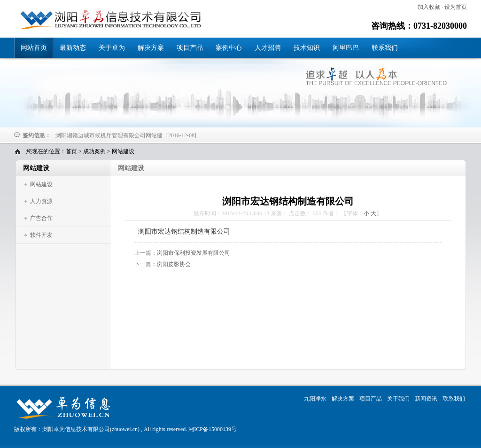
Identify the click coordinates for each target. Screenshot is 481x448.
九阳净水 (315, 399)
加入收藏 (429, 7)
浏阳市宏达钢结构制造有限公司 (108, 19)
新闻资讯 (426, 399)
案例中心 (229, 48)
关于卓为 (112, 48)
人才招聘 (268, 48)
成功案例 (94, 151)
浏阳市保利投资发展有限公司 (194, 253)
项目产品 (190, 48)
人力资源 (41, 201)
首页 (71, 151)
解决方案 (151, 48)
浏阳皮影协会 (174, 264)
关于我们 (398, 399)
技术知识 (307, 48)
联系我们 (385, 48)
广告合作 (41, 218)
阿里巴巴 (346, 48)
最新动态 (73, 48)
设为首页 (456, 7)
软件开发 (41, 235)
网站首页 (34, 48)
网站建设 (123, 151)
